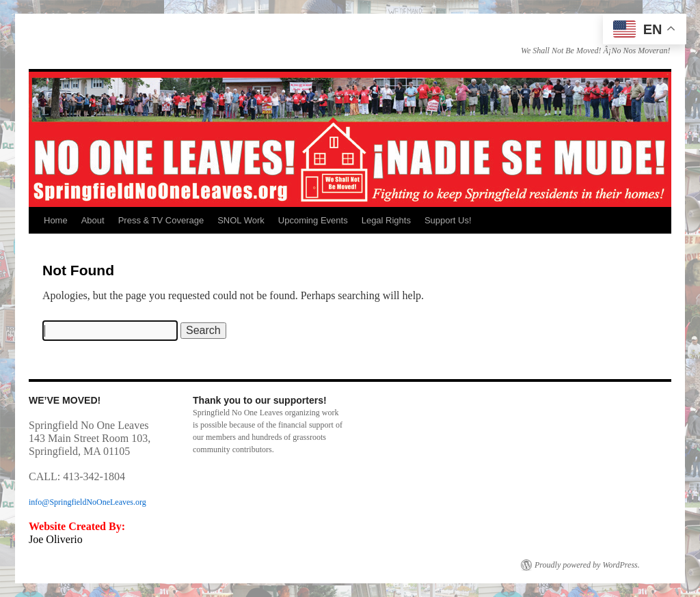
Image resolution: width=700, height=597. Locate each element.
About (93, 220)
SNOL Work (241, 220)
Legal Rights (386, 220)
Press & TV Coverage (161, 220)
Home (56, 220)
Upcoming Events (313, 220)
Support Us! (448, 220)
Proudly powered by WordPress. (587, 565)
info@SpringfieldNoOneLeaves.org (87, 502)
